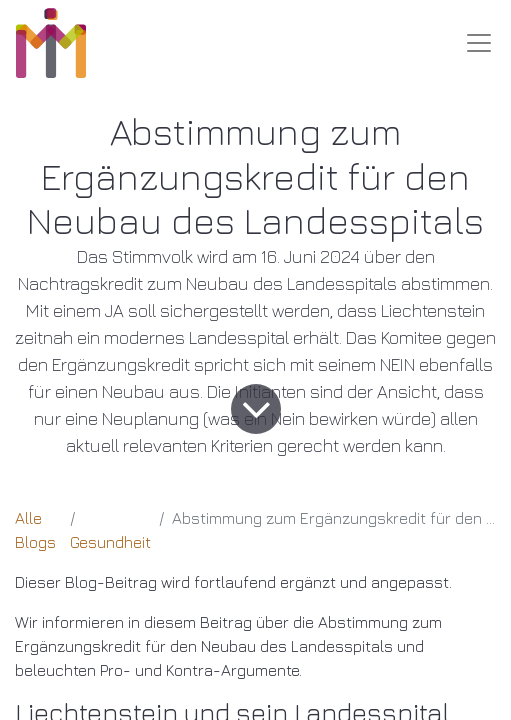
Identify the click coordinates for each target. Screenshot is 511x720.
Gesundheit (110, 542)
